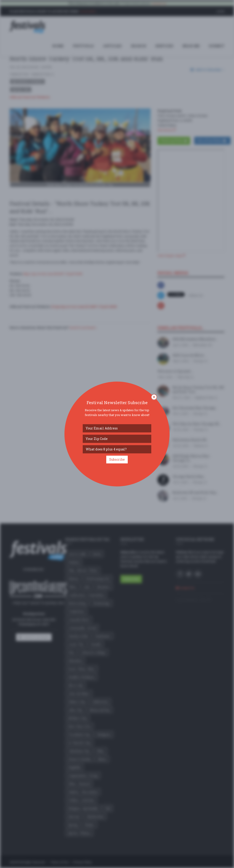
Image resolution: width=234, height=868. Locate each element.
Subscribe (117, 459)
